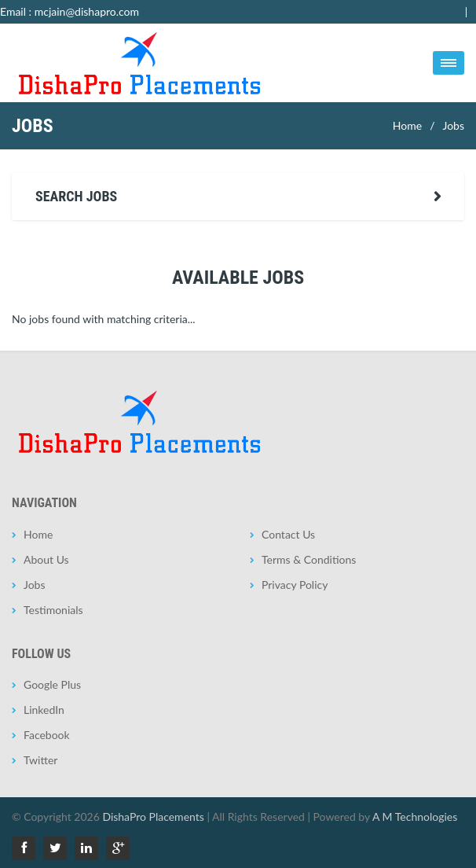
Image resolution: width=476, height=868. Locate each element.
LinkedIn (44, 710)
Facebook (47, 735)
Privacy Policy (295, 585)
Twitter (40, 760)
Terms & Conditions (309, 559)
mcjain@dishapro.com (87, 11)
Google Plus (52, 684)
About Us (46, 559)
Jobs (453, 125)
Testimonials (53, 610)
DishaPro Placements (153, 817)
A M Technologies (415, 817)
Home (407, 125)
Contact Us (288, 534)
